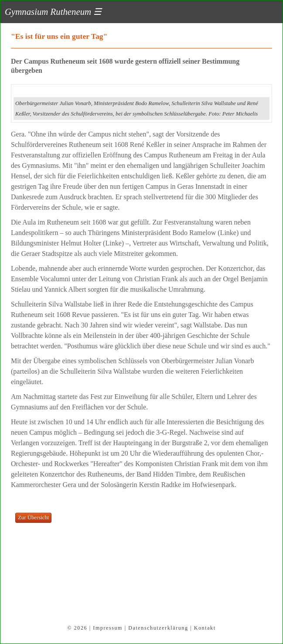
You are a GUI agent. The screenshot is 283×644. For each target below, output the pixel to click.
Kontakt (205, 628)
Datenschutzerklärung (158, 628)
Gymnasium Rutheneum (53, 12)
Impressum (108, 628)
